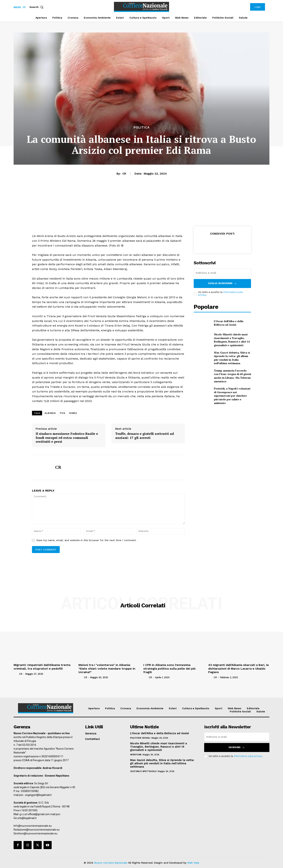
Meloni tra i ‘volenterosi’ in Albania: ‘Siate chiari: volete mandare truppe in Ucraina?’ (107, 668)
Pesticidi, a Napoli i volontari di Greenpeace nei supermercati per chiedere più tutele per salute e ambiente (232, 396)
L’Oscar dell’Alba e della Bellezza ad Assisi (229, 323)
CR (124, 174)
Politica (142, 127)
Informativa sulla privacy (248, 756)
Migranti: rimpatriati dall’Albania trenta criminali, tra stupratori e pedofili (42, 667)
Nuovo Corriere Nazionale (111, 863)
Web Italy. (193, 863)
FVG (63, 413)
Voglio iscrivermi (222, 283)
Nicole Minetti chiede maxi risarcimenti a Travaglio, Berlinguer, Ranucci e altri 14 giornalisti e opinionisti (232, 340)
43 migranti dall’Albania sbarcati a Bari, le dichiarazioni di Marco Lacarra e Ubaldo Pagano (239, 668)
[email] (222, 273)
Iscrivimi (237, 748)
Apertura (136, 755)
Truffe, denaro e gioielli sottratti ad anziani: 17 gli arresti (145, 436)
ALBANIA (50, 413)
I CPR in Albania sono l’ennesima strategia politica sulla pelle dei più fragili (169, 668)
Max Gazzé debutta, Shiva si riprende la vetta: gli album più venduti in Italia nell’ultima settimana (232, 358)
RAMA (73, 413)
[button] (37, 7)
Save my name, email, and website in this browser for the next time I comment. (86, 540)
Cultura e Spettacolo (143, 771)
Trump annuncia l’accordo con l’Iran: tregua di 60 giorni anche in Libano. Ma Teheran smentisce (232, 376)
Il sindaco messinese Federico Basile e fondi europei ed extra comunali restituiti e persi (67, 438)
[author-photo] (16, 674)
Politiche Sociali (140, 738)
